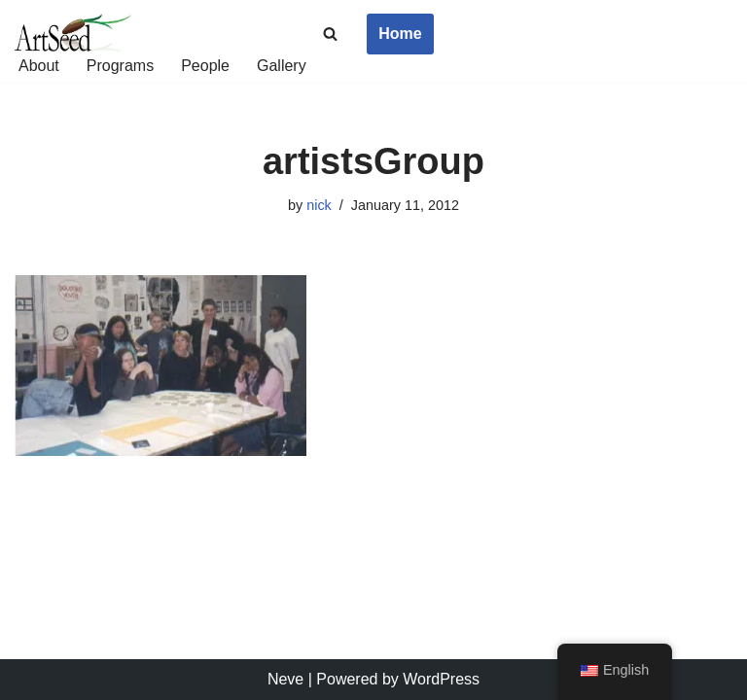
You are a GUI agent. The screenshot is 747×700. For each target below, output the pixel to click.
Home (400, 34)
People (205, 66)
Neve (285, 679)
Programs (120, 66)
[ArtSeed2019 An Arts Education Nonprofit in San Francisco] (73, 34)
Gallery (282, 66)
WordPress (441, 679)
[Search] (330, 34)
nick (319, 205)
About (39, 66)
